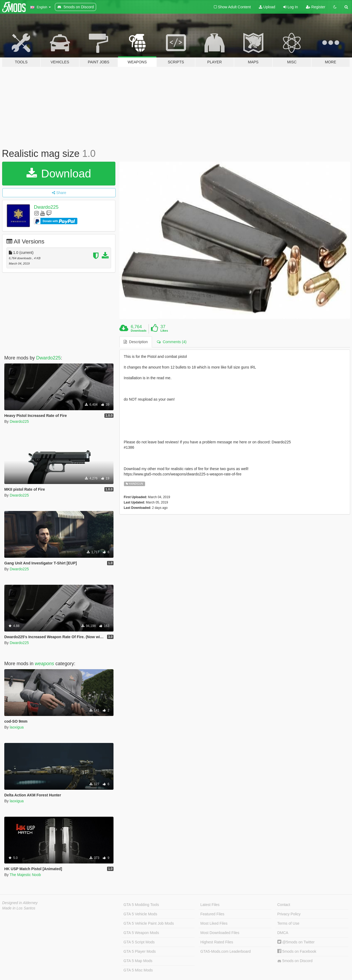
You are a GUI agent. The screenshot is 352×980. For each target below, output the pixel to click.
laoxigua (17, 727)
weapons (44, 664)
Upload (267, 7)
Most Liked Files (214, 923)
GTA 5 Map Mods (138, 961)
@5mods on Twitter (296, 942)
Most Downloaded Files (220, 933)
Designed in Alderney (20, 903)
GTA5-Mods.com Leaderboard (226, 951)
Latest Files (210, 905)
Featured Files (212, 914)
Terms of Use (288, 923)
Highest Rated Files (217, 942)
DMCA (283, 933)
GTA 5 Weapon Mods (141, 933)
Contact (284, 905)
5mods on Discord (295, 961)
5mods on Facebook (297, 951)
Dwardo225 (46, 207)
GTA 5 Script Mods (139, 942)
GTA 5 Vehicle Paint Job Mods (149, 923)
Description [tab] (136, 342)
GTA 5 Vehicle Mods (140, 914)
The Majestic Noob (25, 875)
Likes (164, 331)
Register (316, 7)
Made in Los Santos (19, 908)
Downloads (139, 331)
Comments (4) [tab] (172, 342)
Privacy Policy (289, 914)
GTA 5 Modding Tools (141, 905)
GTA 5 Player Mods (139, 951)
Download (59, 174)
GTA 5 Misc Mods (138, 970)
